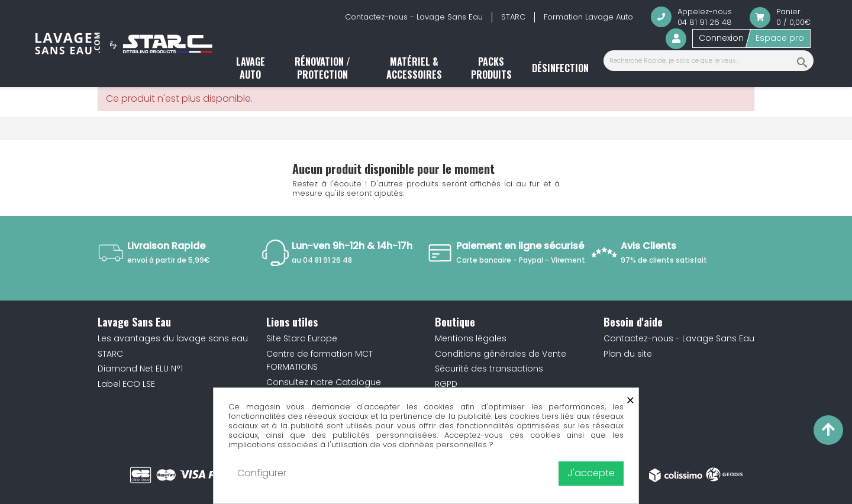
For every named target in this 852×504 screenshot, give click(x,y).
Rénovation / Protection (322, 68)
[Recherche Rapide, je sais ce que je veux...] (709, 61)
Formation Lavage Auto (588, 17)
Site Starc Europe (302, 338)
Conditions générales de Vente (501, 354)
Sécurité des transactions (489, 369)
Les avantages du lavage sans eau (173, 338)
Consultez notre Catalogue (324, 382)
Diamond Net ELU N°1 (140, 369)
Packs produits (491, 68)
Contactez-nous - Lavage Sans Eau (414, 17)
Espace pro (780, 38)
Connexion (721, 38)
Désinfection (560, 68)
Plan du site (628, 354)
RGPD (446, 384)
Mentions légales (471, 338)
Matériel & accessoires (414, 68)
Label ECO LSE (126, 384)
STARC (513, 17)
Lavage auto (251, 68)
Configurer (262, 473)
